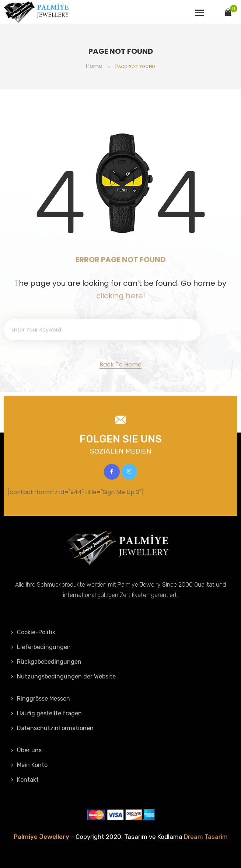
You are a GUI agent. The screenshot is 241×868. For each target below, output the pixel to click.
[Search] (190, 330)
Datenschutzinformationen (52, 728)
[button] (120, 365)
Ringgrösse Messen (41, 699)
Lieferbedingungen (41, 647)
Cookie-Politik (33, 632)
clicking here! (121, 296)
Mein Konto (29, 765)
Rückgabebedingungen (46, 662)
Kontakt (25, 780)
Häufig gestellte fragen (46, 713)
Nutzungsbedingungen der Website (63, 676)
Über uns (26, 750)
